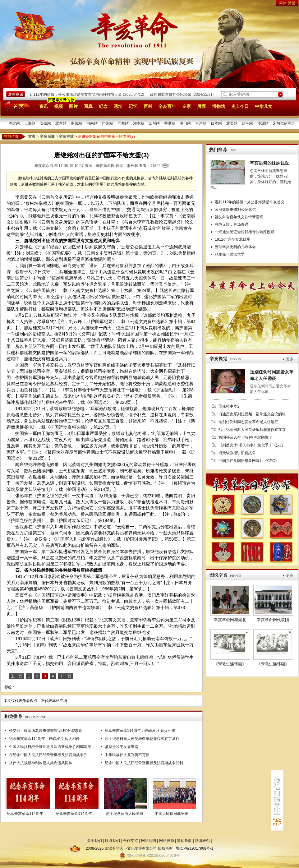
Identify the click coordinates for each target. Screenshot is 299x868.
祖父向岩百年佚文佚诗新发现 (239, 217)
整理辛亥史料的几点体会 (235, 247)
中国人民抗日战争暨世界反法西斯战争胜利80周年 (50, 747)
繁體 (292, 3)
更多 (290, 359)
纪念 (103, 106)
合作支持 (131, 841)
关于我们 (94, 841)
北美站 (232, 123)
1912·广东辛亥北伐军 (232, 239)
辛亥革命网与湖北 (230, 620)
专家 (186, 106)
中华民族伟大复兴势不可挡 (127, 755)
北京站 (61, 123)
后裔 (201, 106)
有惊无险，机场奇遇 (232, 224)
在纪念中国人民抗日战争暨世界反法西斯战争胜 (48, 755)
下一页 (66, 676)
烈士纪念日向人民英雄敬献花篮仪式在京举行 (142, 739)
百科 (148, 106)
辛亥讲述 (66, 136)
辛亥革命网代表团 (273, 620)
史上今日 (240, 106)
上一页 (16, 676)
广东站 (108, 123)
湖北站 (14, 123)
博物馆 (218, 106)
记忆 (133, 106)
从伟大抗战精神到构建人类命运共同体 (41, 763)
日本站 (216, 123)
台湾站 (201, 123)
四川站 (154, 123)
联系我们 (113, 841)
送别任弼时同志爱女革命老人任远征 (248, 422)
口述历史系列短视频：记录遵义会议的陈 (252, 414)
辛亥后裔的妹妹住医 (269, 163)
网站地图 (149, 841)
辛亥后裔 (47, 136)
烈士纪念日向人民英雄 (125, 814)
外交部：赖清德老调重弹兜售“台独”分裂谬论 (46, 731)
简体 (283, 3)
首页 (16, 106)
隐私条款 (184, 841)
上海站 (30, 123)
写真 (88, 106)
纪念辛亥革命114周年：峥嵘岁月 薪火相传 (140, 731)
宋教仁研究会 (284, 123)
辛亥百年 (167, 106)
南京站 (76, 123)
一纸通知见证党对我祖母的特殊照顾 (245, 232)
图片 (73, 106)
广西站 (123, 123)
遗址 (118, 106)
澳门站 (185, 123)
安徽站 (45, 123)
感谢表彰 (202, 841)
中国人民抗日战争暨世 (173, 814)
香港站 (170, 123)
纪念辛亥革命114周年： (27, 814)
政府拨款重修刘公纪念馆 (172, 95)
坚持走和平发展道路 (122, 747)
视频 (58, 106)
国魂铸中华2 (229, 406)
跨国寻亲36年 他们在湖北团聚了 (245, 437)
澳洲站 (263, 123)
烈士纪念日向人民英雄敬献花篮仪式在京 (252, 430)
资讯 (44, 106)
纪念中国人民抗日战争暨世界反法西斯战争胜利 (144, 763)
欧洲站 (247, 123)
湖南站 (139, 123)
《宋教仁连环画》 (230, 664)
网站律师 (167, 841)
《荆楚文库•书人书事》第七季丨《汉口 (251, 445)
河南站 (92, 123)
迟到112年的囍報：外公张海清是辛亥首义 (250, 202)
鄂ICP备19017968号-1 (195, 848)
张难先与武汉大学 (230, 254)
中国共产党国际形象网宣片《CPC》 (248, 461)
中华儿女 (264, 106)
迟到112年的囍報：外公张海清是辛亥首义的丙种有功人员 (75, 95)
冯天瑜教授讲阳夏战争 (237, 453)
